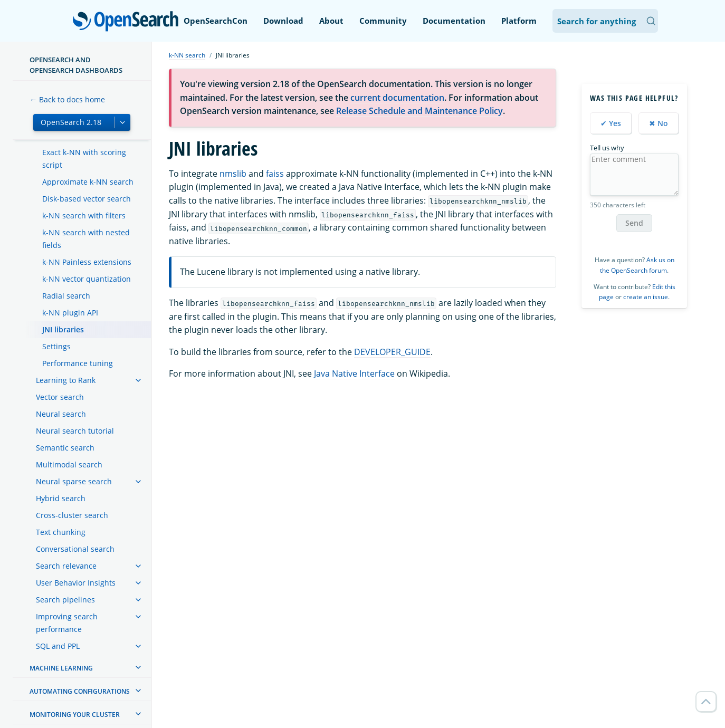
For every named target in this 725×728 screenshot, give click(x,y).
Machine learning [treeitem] (61, 668)
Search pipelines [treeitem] (65, 600)
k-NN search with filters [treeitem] (84, 215)
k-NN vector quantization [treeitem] (87, 279)
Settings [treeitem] (56, 346)
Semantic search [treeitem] (65, 448)
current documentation (397, 98)
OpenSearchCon (216, 21)
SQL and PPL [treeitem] (58, 646)
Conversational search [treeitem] (75, 549)
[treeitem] (138, 380)
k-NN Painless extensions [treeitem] (87, 262)
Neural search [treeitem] (61, 414)
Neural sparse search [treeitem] (74, 481)
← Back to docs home (67, 99)
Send (634, 223)
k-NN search (187, 55)
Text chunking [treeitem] (61, 532)
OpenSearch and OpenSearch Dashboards (76, 65)
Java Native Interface (354, 373)
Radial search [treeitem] (66, 296)
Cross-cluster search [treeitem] (72, 515)
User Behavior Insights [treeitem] (76, 583)
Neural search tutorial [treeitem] (75, 431)
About (331, 21)
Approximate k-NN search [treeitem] (88, 182)
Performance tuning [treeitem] (78, 363)
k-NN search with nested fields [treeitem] (86, 239)
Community (383, 21)
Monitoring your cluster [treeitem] (75, 715)
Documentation (454, 21)
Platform (519, 21)
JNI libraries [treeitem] (63, 329)
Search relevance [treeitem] (66, 566)
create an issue (646, 297)
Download (283, 21)
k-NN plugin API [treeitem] (70, 313)
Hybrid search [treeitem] (61, 498)
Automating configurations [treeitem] (80, 691)
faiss (275, 174)
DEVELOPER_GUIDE (392, 352)
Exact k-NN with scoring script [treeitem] (84, 159)
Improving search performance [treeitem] (67, 623)
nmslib (233, 174)
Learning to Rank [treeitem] (66, 380)
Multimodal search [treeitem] (69, 464)
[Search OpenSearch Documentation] (605, 21)
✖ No (659, 123)
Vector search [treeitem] (60, 397)
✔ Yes (611, 123)
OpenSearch (128, 22)
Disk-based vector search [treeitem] (87, 199)
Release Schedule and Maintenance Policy (419, 111)
